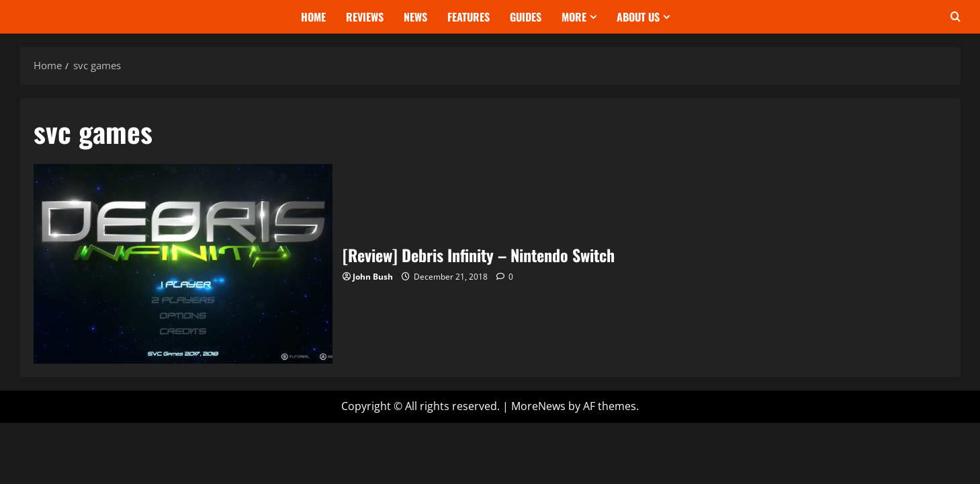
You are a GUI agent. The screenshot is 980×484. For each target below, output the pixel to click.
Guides (526, 17)
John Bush (373, 277)
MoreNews (538, 406)
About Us (638, 17)
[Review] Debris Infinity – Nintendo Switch (183, 264)
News (415, 17)
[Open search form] (955, 17)
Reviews (365, 17)
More (574, 17)
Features (469, 17)
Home (313, 17)
